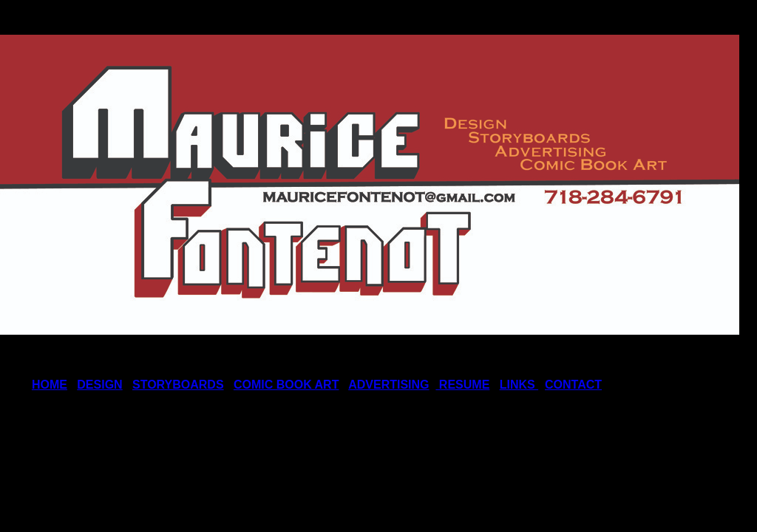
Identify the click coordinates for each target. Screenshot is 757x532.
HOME (50, 385)
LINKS (519, 385)
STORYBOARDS (178, 385)
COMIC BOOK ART (286, 385)
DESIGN (99, 385)
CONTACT (573, 385)
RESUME (462, 385)
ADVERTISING (388, 385)
